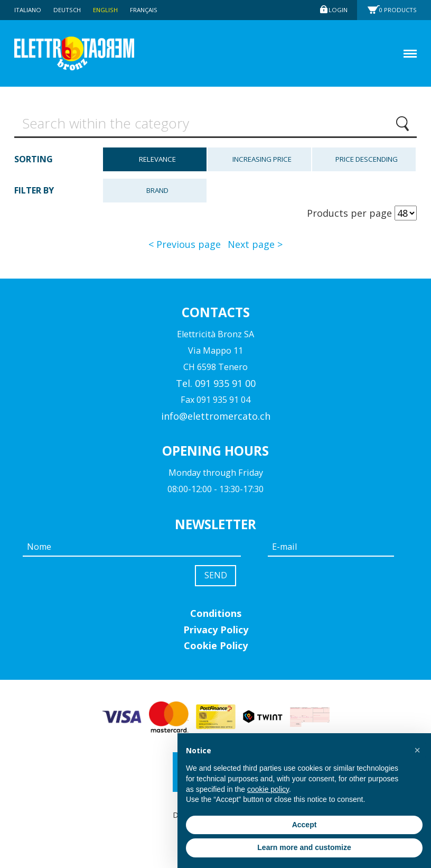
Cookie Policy (216, 650)
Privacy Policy (216, 633)
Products (400, 10)
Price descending (367, 162)
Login (337, 10)
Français (150, 10)
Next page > (255, 247)
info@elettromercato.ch (216, 418)
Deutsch (70, 10)
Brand (157, 193)
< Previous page (185, 247)
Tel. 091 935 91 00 (216, 385)
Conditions (216, 617)
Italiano (29, 10)
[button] (417, 750)
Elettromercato (86, 54)
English (110, 10)
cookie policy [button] (268, 789)
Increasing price (262, 162)
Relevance (157, 162)
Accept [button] (304, 825)
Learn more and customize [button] (304, 847)
